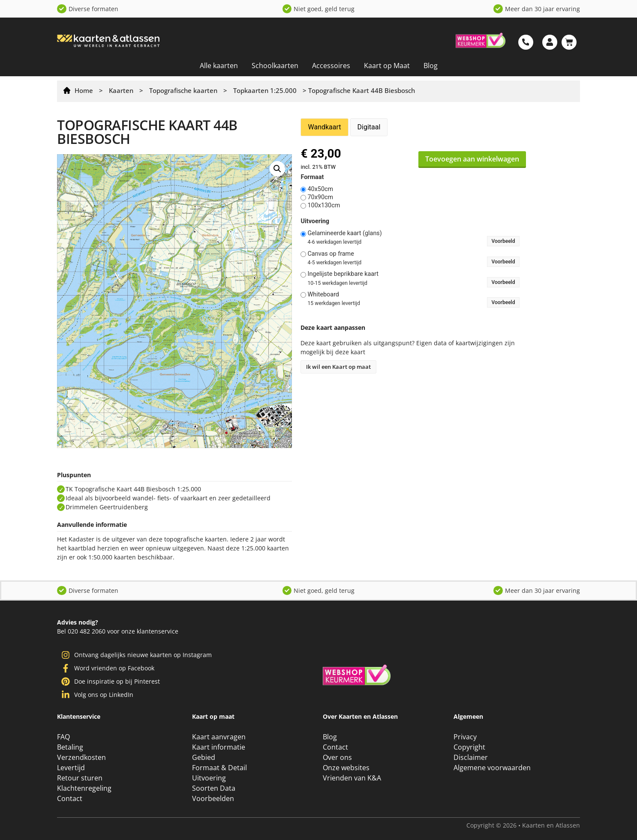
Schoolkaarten (275, 66)
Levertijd (71, 768)
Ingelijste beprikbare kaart (343, 274)
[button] (277, 169)
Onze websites (346, 768)
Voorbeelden (213, 798)
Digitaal (369, 127)
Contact (70, 798)
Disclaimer (471, 757)
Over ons (337, 757)
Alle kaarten (219, 66)
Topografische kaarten (183, 90)
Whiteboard (323, 295)
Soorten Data (214, 788)
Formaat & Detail (219, 768)
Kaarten (121, 90)
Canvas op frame (331, 254)
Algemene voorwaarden (492, 768)
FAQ (63, 737)
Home (84, 90)
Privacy (465, 737)
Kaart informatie (219, 747)
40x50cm (320, 189)
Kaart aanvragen (219, 737)
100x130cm (324, 206)
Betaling (70, 747)
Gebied (204, 757)
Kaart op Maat (387, 66)
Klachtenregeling (84, 788)
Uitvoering (315, 221)
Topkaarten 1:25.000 (265, 90)
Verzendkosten (81, 757)
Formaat (312, 177)
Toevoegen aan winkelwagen (472, 159)
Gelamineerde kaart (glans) (344, 233)
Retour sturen (80, 778)
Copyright (469, 747)
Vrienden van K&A (352, 778)
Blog (431, 66)
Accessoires (331, 66)
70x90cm (320, 197)
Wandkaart (324, 127)
